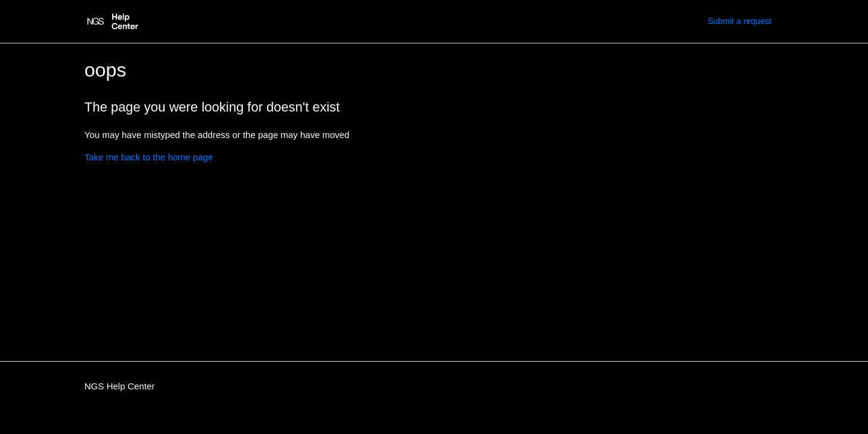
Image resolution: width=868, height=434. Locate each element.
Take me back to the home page (149, 157)
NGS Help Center (120, 386)
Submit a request (740, 21)
